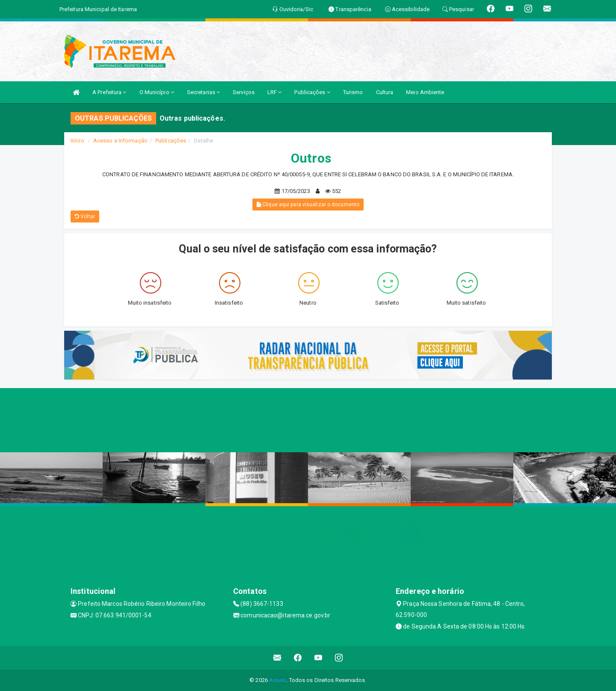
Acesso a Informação (120, 141)
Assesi (278, 680)
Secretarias (203, 92)
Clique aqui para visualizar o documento (308, 205)
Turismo (353, 92)
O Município (157, 92)
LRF (275, 92)
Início (77, 141)
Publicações (312, 92)
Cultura (385, 92)
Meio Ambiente (425, 92)
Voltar (85, 216)
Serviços (244, 92)
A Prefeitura (109, 92)
